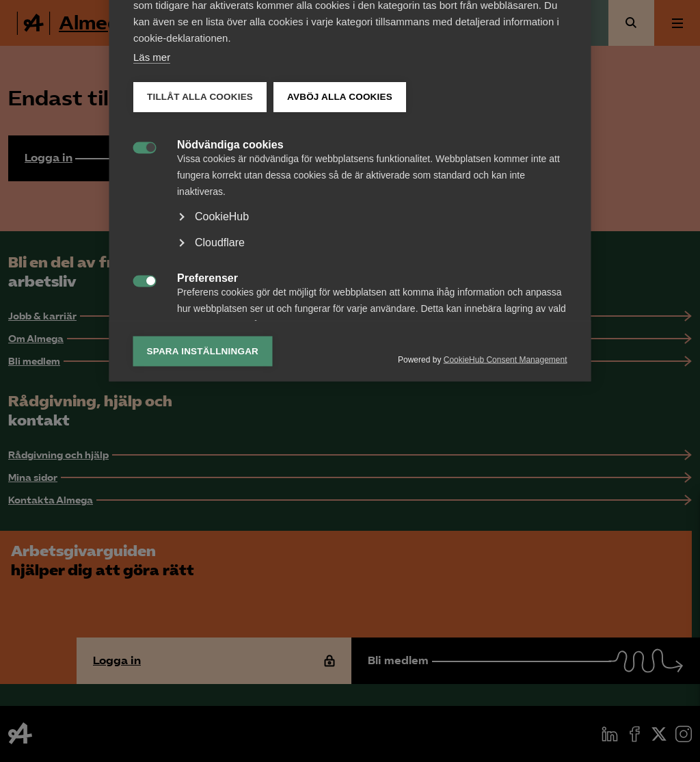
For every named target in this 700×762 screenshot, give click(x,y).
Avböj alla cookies (340, 352)
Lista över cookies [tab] (252, 194)
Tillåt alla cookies (200, 352)
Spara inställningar (203, 606)
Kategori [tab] (167, 194)
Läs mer (152, 312)
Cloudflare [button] (220, 498)
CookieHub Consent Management (506, 614)
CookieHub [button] (222, 472)
